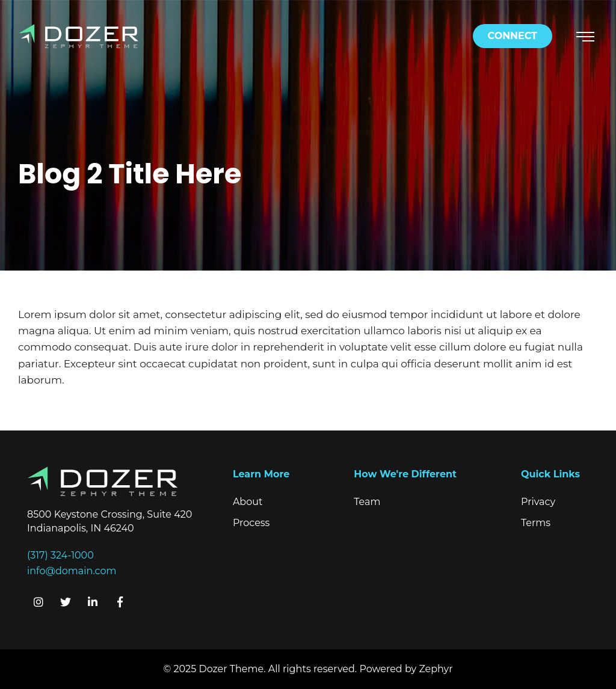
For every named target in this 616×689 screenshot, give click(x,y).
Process (251, 523)
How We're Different (405, 474)
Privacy (538, 502)
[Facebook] (120, 602)
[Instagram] (38, 602)
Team (367, 502)
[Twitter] (66, 602)
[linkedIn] (93, 602)
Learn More (261, 474)
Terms (536, 523)
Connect (513, 36)
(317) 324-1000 (60, 555)
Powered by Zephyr (406, 669)
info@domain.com (72, 571)
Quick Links (550, 474)
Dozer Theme (231, 669)
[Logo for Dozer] (78, 35)
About (248, 502)
